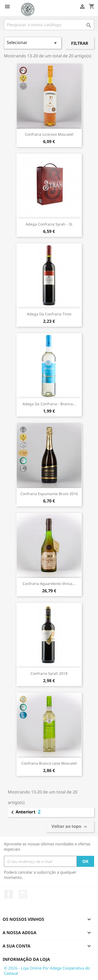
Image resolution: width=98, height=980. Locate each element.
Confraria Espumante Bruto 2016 (49, 494)
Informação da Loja (26, 959)
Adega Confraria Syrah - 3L (49, 224)
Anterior (21, 812)
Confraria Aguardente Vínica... (49, 584)
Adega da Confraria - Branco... (49, 404)
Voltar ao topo (70, 827)
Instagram (23, 894)
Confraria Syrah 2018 (49, 673)
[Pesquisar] (49, 25)
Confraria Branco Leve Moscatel (49, 763)
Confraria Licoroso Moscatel (49, 134)
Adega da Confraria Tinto (49, 314)
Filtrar (80, 43)
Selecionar (33, 43)
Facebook (9, 894)
